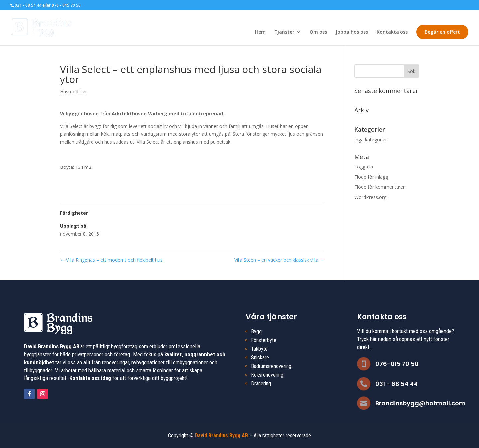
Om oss (318, 32)
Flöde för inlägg (371, 177)
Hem (260, 32)
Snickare (260, 357)
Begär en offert (442, 32)
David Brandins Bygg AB (222, 436)
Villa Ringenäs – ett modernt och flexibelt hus (111, 260)
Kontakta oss (392, 32)
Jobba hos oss (352, 32)
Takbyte (259, 349)
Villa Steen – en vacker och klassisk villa (279, 260)
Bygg (256, 332)
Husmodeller (74, 92)
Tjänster (284, 32)
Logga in (364, 167)
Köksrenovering (267, 375)
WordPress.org (370, 197)
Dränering (261, 383)
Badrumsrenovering (271, 366)
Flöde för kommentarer (380, 187)
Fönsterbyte (264, 340)
